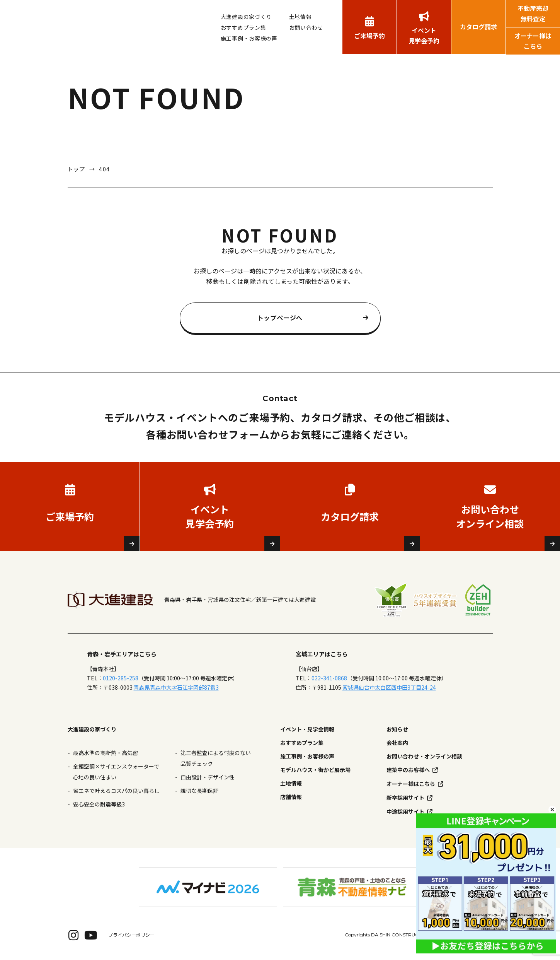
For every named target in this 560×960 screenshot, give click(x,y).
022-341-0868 (329, 678)
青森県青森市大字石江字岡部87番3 (176, 687)
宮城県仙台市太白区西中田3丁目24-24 (389, 687)
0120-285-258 (121, 678)
